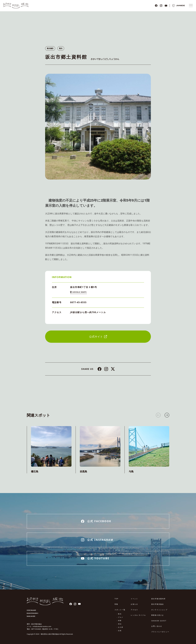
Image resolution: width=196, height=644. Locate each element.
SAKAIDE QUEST (159, 621)
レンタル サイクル (138, 615)
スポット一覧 (120, 610)
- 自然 (119, 631)
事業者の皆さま (158, 615)
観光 (61, 48)
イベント (134, 599)
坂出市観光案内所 (158, 599)
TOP (116, 599)
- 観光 (119, 614)
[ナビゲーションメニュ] (191, 6)
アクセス (134, 610)
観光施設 (50, 48)
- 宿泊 (119, 624)
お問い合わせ (157, 626)
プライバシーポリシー (160, 632)
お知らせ (134, 604)
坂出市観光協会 (158, 604)
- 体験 (119, 620)
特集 (116, 604)
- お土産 (120, 627)
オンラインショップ (159, 610)
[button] (167, 415)
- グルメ (120, 617)
